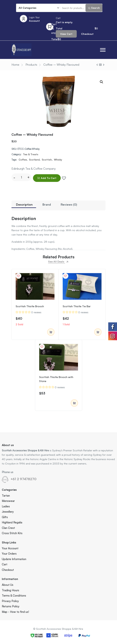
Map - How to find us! (15, 612)
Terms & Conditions (14, 596)
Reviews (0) (69, 205)
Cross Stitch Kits (12, 533)
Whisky (58, 160)
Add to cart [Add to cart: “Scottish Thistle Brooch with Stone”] (74, 403)
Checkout (87, 34)
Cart (5, 564)
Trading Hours (10, 590)
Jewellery (8, 512)
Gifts (5, 517)
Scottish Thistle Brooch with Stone (56, 379)
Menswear (8, 501)
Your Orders (9, 554)
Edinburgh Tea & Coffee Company (34, 169)
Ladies (6, 506)
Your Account (10, 548)
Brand (47, 205)
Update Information (14, 559)
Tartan (6, 496)
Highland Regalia (12, 522)
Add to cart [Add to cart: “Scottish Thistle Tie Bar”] (98, 332)
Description (24, 205)
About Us (8, 585)
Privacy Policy (10, 601)
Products (31, 65)
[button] (103, 50)
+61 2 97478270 (24, 479)
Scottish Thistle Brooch (30, 306)
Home (15, 65)
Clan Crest (8, 528)
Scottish (47, 160)
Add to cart (47, 178)
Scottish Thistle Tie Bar (77, 306)
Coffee (23, 160)
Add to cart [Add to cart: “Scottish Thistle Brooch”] (51, 332)
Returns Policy (11, 606)
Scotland (34, 160)
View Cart (66, 34)
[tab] (24, 205)
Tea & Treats (31, 154)
